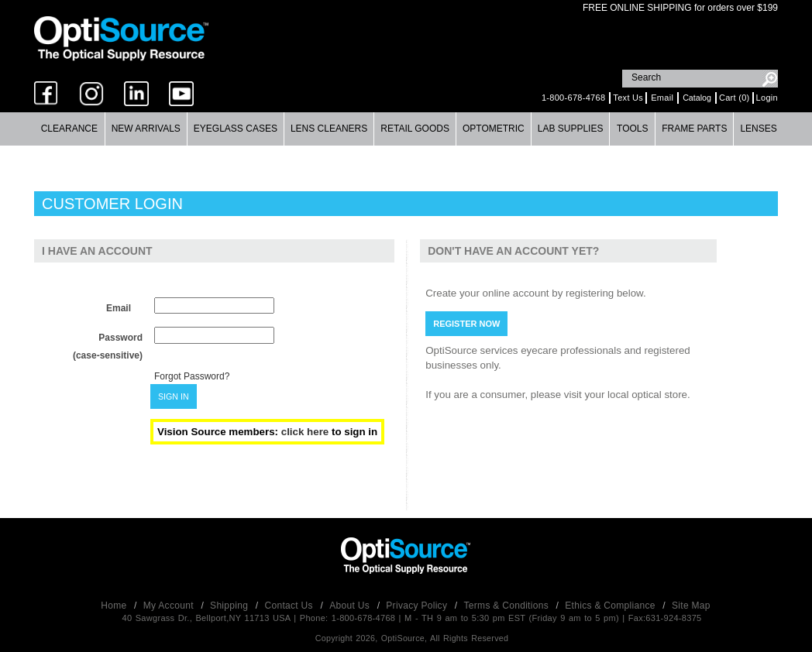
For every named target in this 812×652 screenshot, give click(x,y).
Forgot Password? (192, 376)
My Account (170, 606)
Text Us (628, 98)
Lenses (758, 129)
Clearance (69, 129)
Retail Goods (415, 129)
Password (120, 338)
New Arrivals (146, 129)
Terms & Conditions (508, 606)
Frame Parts (694, 129)
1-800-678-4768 (573, 98)
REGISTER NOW (466, 324)
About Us (351, 606)
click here (306, 432)
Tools (632, 129)
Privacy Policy (418, 606)
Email (662, 98)
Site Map (691, 606)
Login (767, 98)
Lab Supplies (571, 129)
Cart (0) (735, 98)
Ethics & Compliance (611, 606)
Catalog (697, 98)
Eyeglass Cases (236, 129)
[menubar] (406, 129)
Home (115, 606)
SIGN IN (174, 396)
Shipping (231, 606)
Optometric (494, 129)
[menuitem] (70, 129)
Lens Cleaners (329, 129)
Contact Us (291, 606)
